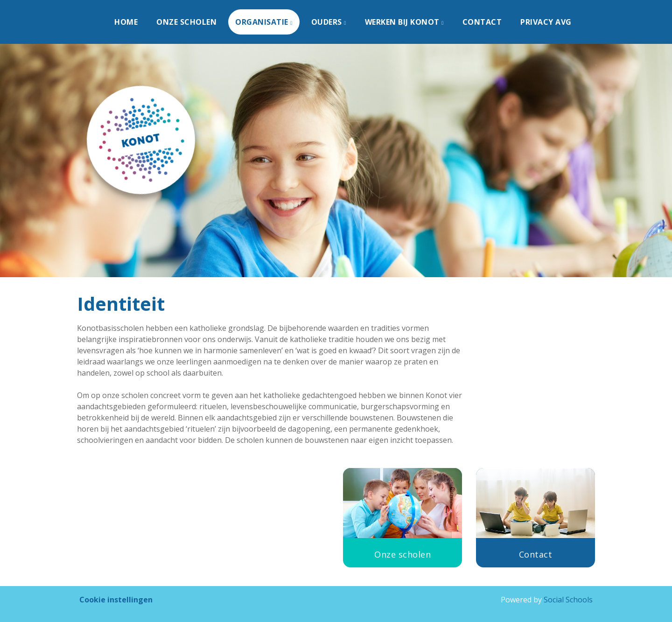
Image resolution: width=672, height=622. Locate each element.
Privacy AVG (546, 22)
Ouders (328, 22)
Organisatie (263, 22)
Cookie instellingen (116, 600)
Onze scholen (186, 22)
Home (126, 22)
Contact (482, 22)
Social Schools (568, 600)
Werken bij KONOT (403, 22)
